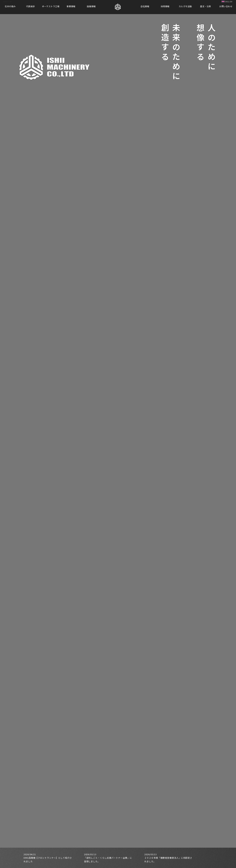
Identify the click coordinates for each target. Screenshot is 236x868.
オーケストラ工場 (51, 6)
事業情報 (71, 6)
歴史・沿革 (206, 6)
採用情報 (165, 6)
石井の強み (10, 6)
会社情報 (145, 6)
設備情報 (91, 6)
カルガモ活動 (185, 6)
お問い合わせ (226, 6)
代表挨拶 (30, 6)
